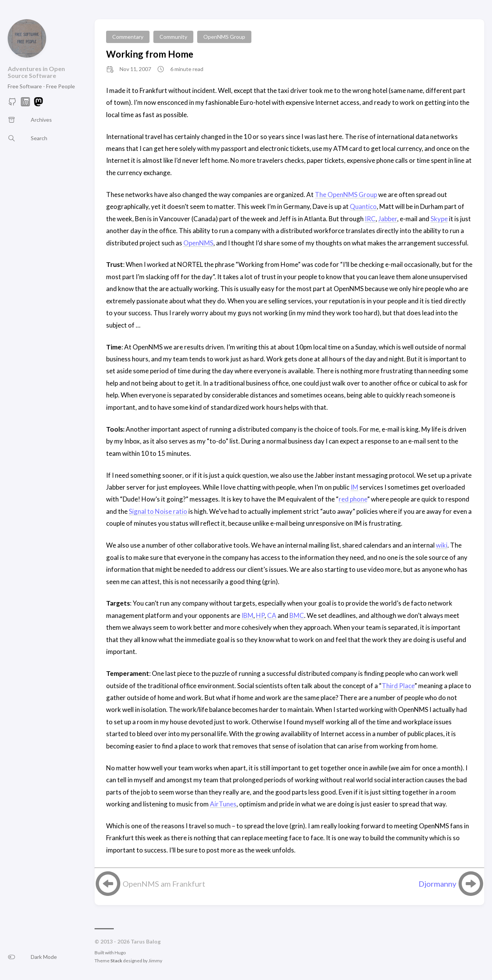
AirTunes (223, 804)
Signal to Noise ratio (158, 511)
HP (260, 615)
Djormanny (437, 884)
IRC (370, 219)
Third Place (398, 686)
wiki (442, 545)
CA (272, 615)
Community (173, 37)
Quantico (363, 206)
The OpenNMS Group (346, 195)
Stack (116, 961)
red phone (353, 499)
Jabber (388, 219)
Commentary (128, 37)
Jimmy (155, 961)
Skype (439, 219)
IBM (247, 615)
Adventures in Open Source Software (36, 72)
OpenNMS (198, 243)
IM (354, 487)
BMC (297, 615)
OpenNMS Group (224, 37)
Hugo (120, 953)
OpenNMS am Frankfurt (164, 884)
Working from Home (150, 54)
